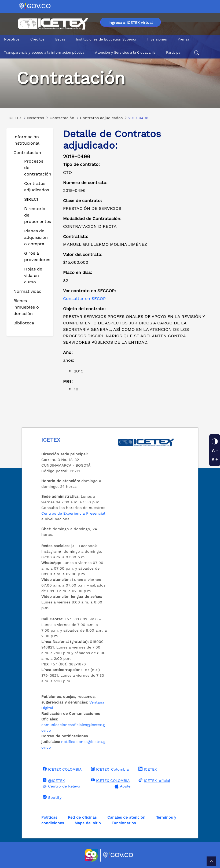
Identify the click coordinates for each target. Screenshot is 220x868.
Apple (122, 786)
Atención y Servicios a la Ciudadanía (125, 52)
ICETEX (147, 769)
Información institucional (26, 140)
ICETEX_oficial (154, 780)
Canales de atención (126, 817)
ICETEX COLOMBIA (61, 769)
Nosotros (12, 39)
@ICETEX (53, 780)
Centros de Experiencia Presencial (73, 513)
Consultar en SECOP (84, 299)
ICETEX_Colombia (109, 769)
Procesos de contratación (37, 168)
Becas (60, 39)
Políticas (49, 817)
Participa (173, 52)
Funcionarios (124, 823)
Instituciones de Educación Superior (106, 39)
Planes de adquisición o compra (36, 237)
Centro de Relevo (61, 786)
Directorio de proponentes (37, 215)
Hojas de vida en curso (33, 275)
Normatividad (27, 291)
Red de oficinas (82, 817)
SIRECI (31, 199)
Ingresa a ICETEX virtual (131, 23)
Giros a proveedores (37, 256)
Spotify (51, 797)
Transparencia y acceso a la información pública (44, 52)
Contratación (27, 153)
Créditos (37, 39)
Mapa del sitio (88, 823)
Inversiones (157, 39)
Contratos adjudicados (37, 187)
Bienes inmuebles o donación (26, 307)
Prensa (183, 39)
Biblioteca (24, 323)
